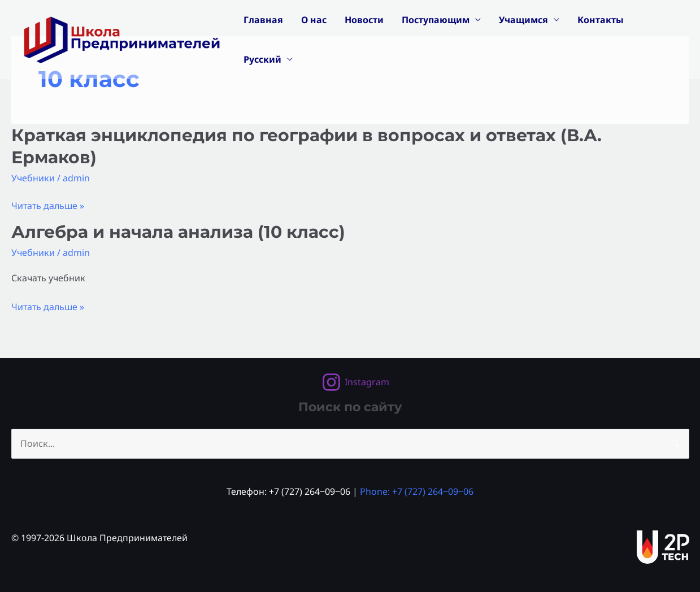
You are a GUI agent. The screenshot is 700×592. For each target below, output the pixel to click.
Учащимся (523, 20)
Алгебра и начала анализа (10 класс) (178, 232)
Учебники (33, 178)
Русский (262, 59)
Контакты (601, 20)
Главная (263, 20)
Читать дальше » (48, 206)
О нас (314, 20)
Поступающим (436, 20)
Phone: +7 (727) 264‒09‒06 (417, 491)
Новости (364, 20)
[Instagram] (355, 382)
